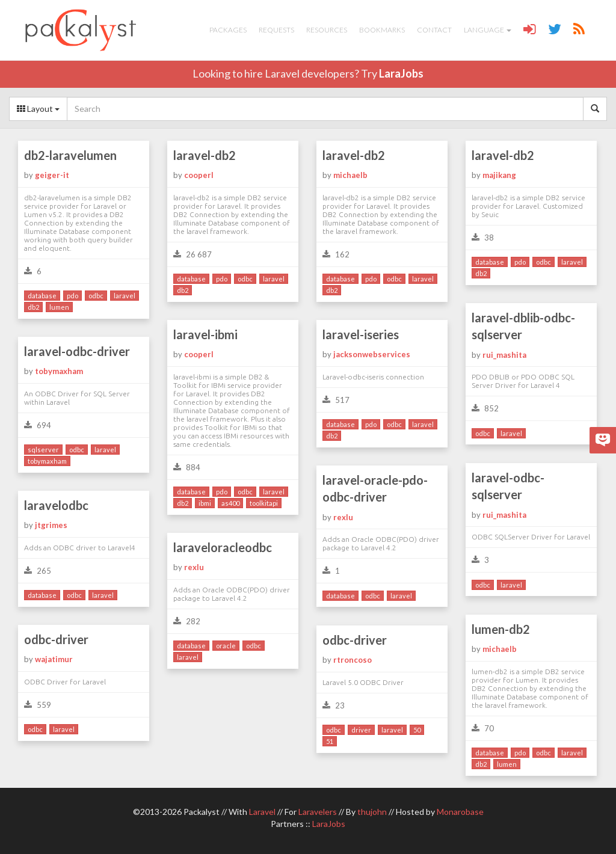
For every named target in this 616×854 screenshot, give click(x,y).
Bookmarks (382, 30)
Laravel (262, 812)
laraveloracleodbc (223, 547)
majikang (499, 175)
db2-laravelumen (70, 155)
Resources (327, 30)
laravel (125, 296)
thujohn (372, 812)
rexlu (343, 517)
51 (330, 741)
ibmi (205, 503)
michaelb (350, 175)
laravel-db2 (205, 155)
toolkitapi (264, 503)
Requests (276, 30)
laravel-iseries (361, 334)
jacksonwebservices (372, 354)
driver (361, 730)
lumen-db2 (501, 629)
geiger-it (52, 175)
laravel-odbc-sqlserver (508, 486)
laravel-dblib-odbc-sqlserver (523, 326)
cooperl (199, 175)
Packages (228, 30)
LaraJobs (401, 73)
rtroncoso (353, 660)
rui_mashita (504, 355)
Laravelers (318, 812)
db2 (33, 307)
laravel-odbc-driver (77, 351)
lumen (59, 307)
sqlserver (43, 450)
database (42, 296)
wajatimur (54, 659)
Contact (434, 30)
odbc (96, 296)
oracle (226, 646)
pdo (72, 296)
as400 (230, 503)
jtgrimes (51, 525)
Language (488, 30)
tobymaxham (59, 371)
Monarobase (460, 812)
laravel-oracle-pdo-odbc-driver (375, 489)
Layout (38, 109)
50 (417, 730)
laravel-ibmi (205, 334)
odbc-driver (56, 639)
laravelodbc (56, 505)
